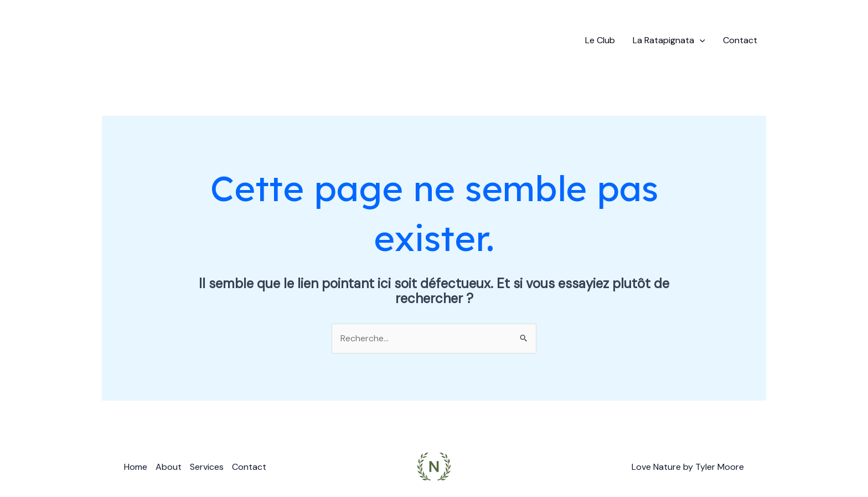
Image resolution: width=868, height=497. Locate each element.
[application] (700, 40)
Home (136, 467)
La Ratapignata (669, 40)
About (169, 467)
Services (207, 467)
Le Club (600, 40)
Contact (740, 40)
